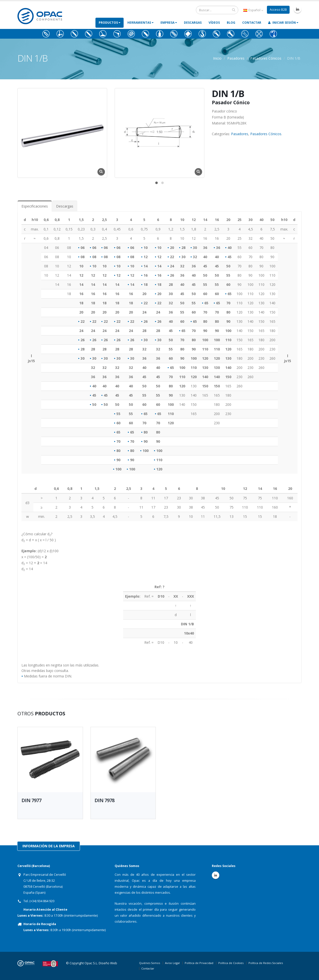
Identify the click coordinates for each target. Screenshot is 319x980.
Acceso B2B (278, 10)
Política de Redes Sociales (266, 963)
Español (253, 10)
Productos (110, 23)
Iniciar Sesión (283, 23)
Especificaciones (35, 206)
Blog (231, 23)
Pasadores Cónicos (266, 58)
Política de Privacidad (199, 963)
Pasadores (236, 58)
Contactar (252, 23)
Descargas (193, 23)
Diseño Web (108, 963)
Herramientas (140, 23)
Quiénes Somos (150, 963)
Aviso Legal (172, 963)
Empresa (169, 23)
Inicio (217, 58)
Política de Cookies (231, 963)
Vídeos (214, 23)
